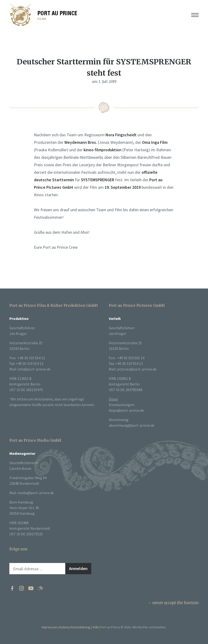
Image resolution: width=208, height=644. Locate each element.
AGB (95, 627)
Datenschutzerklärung (75, 627)
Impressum (49, 627)
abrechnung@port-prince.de (132, 425)
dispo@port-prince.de (126, 410)
